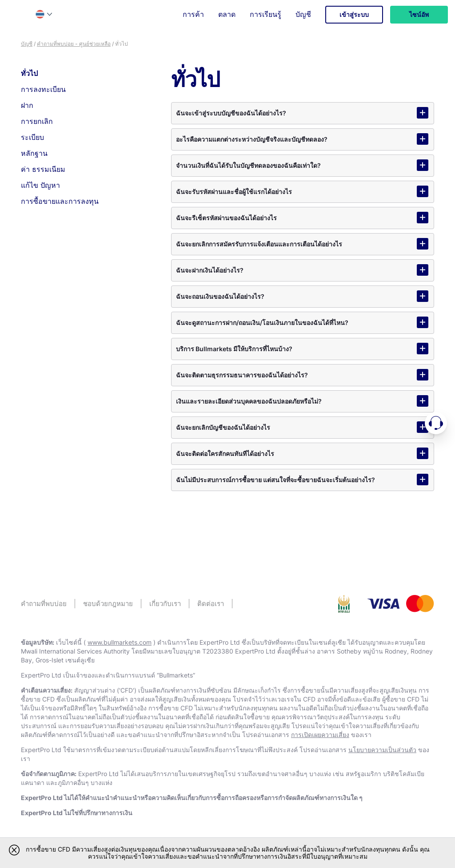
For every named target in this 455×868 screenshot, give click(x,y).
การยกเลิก (37, 121)
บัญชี (303, 14)
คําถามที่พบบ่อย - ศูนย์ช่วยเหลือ (74, 44)
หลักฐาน (34, 153)
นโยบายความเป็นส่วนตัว (382, 750)
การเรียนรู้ (265, 14)
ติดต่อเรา (211, 604)
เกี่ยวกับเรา (165, 604)
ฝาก (27, 105)
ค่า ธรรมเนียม (43, 169)
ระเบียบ (32, 137)
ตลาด (227, 14)
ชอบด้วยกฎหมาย (108, 604)
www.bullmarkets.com (120, 642)
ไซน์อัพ (419, 14)
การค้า (193, 14)
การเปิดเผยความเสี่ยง (320, 735)
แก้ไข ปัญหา (40, 185)
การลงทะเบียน (43, 89)
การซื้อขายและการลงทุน (60, 201)
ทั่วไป (29, 73)
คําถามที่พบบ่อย (44, 604)
